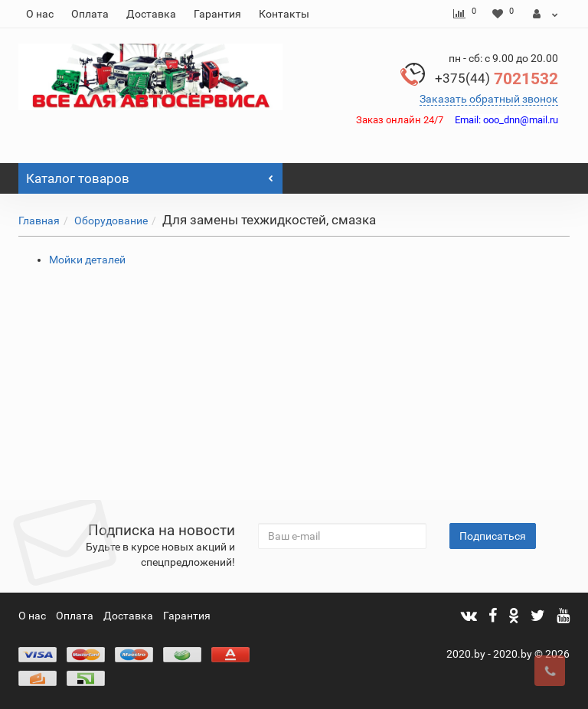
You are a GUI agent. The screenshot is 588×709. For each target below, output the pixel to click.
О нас (40, 14)
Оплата (90, 14)
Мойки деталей (87, 260)
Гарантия (217, 14)
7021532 (497, 79)
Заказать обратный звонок (489, 99)
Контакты (284, 14)
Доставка (151, 14)
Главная (39, 221)
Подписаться (493, 536)
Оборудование (111, 221)
